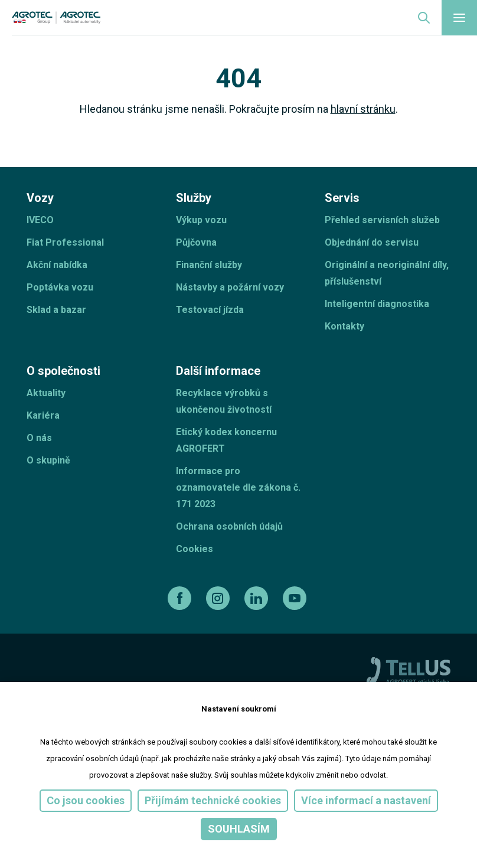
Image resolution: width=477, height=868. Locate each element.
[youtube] (296, 598)
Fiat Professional (65, 242)
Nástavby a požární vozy (230, 287)
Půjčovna (196, 242)
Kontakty (344, 326)
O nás (39, 438)
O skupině (48, 460)
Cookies (195, 549)
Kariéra (43, 415)
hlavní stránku (363, 109)
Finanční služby (209, 265)
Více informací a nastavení (366, 800)
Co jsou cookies (86, 800)
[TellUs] (409, 670)
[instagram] (219, 598)
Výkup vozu (201, 220)
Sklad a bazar (56, 310)
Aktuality (46, 393)
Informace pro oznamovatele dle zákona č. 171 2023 (238, 487)
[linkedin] (258, 598)
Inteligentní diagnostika (377, 304)
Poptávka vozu (60, 287)
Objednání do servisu (372, 242)
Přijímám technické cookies (213, 800)
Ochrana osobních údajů (229, 526)
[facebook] (181, 598)
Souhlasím (239, 829)
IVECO (40, 220)
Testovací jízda (210, 310)
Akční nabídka (57, 265)
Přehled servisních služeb (382, 220)
